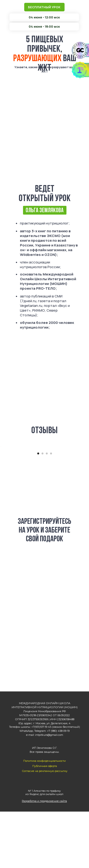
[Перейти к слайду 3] (47, 510)
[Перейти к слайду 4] (51, 510)
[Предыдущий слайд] (4, 474)
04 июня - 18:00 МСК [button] (44, 637)
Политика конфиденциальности (44, 817)
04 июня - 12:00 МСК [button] (44, 612)
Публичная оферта (45, 822)
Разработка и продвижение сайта (44, 857)
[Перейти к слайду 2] (42, 510)
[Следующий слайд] (85, 474)
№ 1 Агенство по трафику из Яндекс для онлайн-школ (44, 849)
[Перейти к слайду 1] (38, 510)
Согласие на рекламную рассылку (45, 827)
